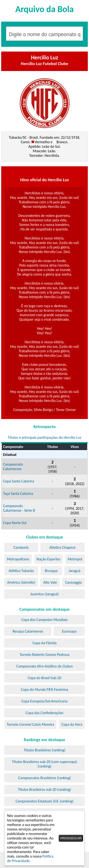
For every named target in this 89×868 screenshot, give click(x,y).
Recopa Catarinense (28, 631)
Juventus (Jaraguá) (44, 594)
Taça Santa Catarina (18, 494)
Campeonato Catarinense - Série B (19, 508)
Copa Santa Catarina (19, 481)
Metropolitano (18, 559)
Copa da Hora (72, 724)
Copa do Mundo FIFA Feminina (44, 689)
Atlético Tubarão (21, 571)
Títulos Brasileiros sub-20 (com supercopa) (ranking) (44, 764)
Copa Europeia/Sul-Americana (44, 701)
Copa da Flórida (44, 643)
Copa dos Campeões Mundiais (44, 620)
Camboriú (21, 547)
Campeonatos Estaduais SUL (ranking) (45, 801)
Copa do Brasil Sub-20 (44, 678)
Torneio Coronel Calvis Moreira (30, 724)
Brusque (51, 571)
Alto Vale (50, 582)
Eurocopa (69, 631)
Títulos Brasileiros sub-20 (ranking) (44, 789)
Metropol (75, 559)
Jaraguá (74, 571)
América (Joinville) (21, 582)
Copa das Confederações (44, 713)
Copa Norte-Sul (15, 523)
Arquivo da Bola (45, 9)
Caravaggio (73, 582)
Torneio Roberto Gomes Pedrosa (45, 655)
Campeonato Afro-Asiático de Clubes (44, 666)
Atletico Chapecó (63, 547)
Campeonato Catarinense (13, 467)
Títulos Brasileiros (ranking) (45, 750)
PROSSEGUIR (71, 838)
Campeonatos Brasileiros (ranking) (45, 778)
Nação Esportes (48, 559)
